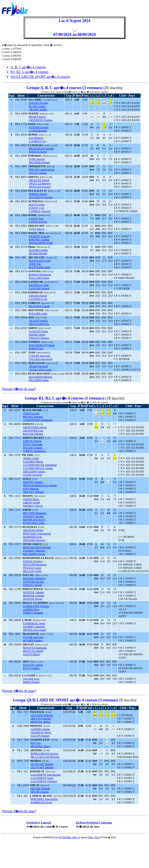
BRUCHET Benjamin (34, 513)
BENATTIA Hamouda (35, 648)
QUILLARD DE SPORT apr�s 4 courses (40, 77)
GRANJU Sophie (38, 110)
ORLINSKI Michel (33, 530)
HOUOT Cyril (36, 208)
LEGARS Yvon (31, 679)
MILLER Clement (33, 448)
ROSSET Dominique (40, 275)
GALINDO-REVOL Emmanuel (40, 465)
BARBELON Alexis (41, 802)
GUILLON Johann (33, 665)
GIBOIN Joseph (31, 503)
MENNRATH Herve (34, 520)
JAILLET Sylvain (38, 103)
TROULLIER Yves (39, 324)
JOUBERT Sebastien (34, 551)
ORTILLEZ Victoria (40, 187)
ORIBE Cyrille (31, 458)
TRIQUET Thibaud (33, 492)
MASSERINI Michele (41, 377)
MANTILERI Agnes (40, 267)
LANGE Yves (36, 218)
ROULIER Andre (38, 314)
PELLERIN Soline (39, 380)
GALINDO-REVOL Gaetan (38, 468)
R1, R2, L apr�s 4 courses (30, 72)
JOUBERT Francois (39, 236)
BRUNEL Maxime (33, 417)
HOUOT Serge (37, 205)
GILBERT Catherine (34, 627)
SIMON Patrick (31, 682)
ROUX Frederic (31, 668)
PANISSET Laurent (39, 823)
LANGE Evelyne (38, 222)
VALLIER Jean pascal (40, 359)
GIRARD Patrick (38, 296)
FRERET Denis (37, 335)
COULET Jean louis (40, 356)
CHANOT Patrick (38, 321)
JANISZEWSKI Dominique (38, 420)
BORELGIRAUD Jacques (44, 754)
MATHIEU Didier (39, 250)
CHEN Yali (35, 264)
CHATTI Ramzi (31, 654)
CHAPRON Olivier (41, 732)
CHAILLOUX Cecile (40, 370)
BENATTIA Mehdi (33, 651)
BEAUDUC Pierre (40, 746)
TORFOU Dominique (34, 451)
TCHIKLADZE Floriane (36, 606)
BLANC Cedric (37, 106)
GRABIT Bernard (38, 366)
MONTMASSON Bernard (37, 547)
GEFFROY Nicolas (33, 516)
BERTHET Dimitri (33, 482)
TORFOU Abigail (32, 585)
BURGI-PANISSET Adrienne (94, 823)
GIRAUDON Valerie (34, 472)
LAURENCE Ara (38, 299)
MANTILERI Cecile (40, 261)
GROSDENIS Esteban (41, 120)
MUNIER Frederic (33, 640)
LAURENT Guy (38, 141)
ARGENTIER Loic (33, 431)
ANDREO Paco (31, 609)
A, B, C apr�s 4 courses (28, 67)
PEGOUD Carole (32, 568)
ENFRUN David (38, 152)
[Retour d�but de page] (19, 389)
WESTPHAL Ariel (39, 285)
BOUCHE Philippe (33, 434)
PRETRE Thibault (40, 789)
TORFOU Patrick (32, 441)
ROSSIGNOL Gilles (34, 523)
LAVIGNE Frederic (39, 288)
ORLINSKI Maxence (34, 540)
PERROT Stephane (33, 613)
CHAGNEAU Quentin (41, 197)
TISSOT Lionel (31, 413)
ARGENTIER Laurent (35, 427)
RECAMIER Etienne (34, 554)
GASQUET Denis (38, 331)
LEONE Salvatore (33, 475)
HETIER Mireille (38, 253)
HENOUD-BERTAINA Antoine (40, 485)
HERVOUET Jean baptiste (37, 534)
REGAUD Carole (32, 571)
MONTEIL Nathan (41, 722)
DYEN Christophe (33, 444)
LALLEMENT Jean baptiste (46, 775)
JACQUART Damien (42, 764)
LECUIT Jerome (38, 173)
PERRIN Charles (38, 194)
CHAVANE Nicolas (33, 582)
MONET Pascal (37, 117)
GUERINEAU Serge (34, 623)
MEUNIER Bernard (39, 162)
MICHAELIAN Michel (41, 149)
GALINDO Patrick (33, 462)
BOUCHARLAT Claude (42, 345)
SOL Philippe (36, 138)
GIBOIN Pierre (31, 499)
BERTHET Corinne (39, 240)
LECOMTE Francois (42, 715)
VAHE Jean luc (37, 159)
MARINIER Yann (32, 537)
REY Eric (36, 743)
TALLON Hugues (40, 736)
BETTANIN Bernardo (35, 565)
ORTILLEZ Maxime (40, 184)
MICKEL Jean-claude (34, 630)
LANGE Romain (38, 131)
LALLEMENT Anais (42, 778)
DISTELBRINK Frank (41, 243)
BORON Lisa (36, 349)
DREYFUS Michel (41, 719)
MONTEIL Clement (34, 596)
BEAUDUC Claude (39, 306)
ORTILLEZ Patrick (39, 180)
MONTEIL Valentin (33, 592)
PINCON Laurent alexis (42, 170)
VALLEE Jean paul (33, 637)
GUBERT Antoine (40, 729)
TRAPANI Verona (33, 599)
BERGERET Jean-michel (44, 799)
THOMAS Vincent (33, 506)
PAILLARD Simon (39, 278)
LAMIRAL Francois (40, 211)
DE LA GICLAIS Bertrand (45, 757)
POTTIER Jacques (39, 127)
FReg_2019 (94, 838)
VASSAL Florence (33, 561)
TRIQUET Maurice (39, 338)
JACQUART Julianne (42, 767)
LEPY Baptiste (31, 489)
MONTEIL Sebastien (34, 578)
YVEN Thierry (37, 229)
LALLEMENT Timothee (44, 781)
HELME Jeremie (40, 792)
